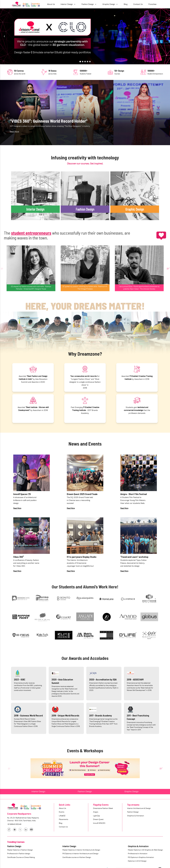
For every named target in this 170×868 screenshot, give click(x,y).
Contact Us (63, 827)
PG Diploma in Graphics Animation (141, 857)
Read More (14, 132)
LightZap (96, 816)
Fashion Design (85, 792)
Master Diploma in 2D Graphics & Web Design (145, 850)
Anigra (96, 812)
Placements (64, 819)
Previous (2, 268)
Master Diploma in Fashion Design (20, 850)
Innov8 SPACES (99, 823)
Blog (61, 823)
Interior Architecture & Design (139, 808)
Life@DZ (62, 816)
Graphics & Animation (136, 816)
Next (168, 268)
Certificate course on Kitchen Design (77, 857)
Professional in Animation (138, 854)
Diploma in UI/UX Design (137, 861)
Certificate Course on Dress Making (21, 857)
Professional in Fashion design (19, 854)
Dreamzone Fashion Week (103, 808)
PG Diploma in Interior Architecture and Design (80, 854)
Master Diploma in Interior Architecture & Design (81, 850)
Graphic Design (131, 792)
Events (62, 812)
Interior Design (38, 792)
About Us (62, 808)
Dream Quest (98, 819)
